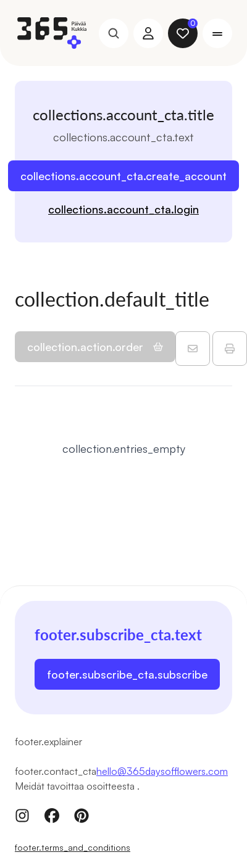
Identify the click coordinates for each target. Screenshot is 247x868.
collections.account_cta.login (124, 209)
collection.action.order (95, 347)
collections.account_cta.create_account (124, 176)
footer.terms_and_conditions (73, 847)
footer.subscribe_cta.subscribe (127, 674)
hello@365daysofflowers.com (162, 771)
